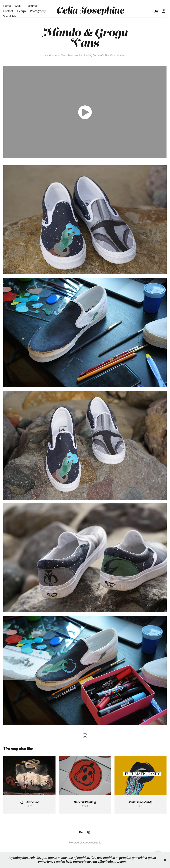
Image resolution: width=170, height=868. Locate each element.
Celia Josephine (90, 11)
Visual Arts (10, 16)
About (19, 6)
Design (22, 11)
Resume (32, 6)
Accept (120, 862)
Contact (8, 11)
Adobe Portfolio (92, 843)
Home (7, 6)
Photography (38, 11)
